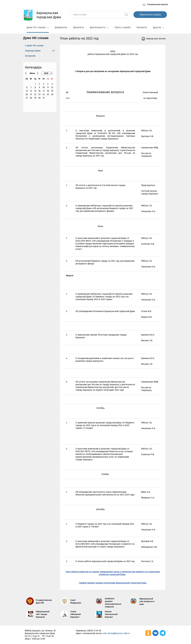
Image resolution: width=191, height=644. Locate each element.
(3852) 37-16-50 (94, 631)
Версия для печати (156, 39)
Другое (159, 27)
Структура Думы (33, 51)
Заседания (30, 56)
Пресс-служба (123, 27)
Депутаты (79, 27)
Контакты (142, 27)
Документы (61, 27)
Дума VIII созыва (38, 27)
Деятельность (99, 27)
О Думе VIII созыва (34, 46)
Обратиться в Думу (150, 15)
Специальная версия (157, 4)
